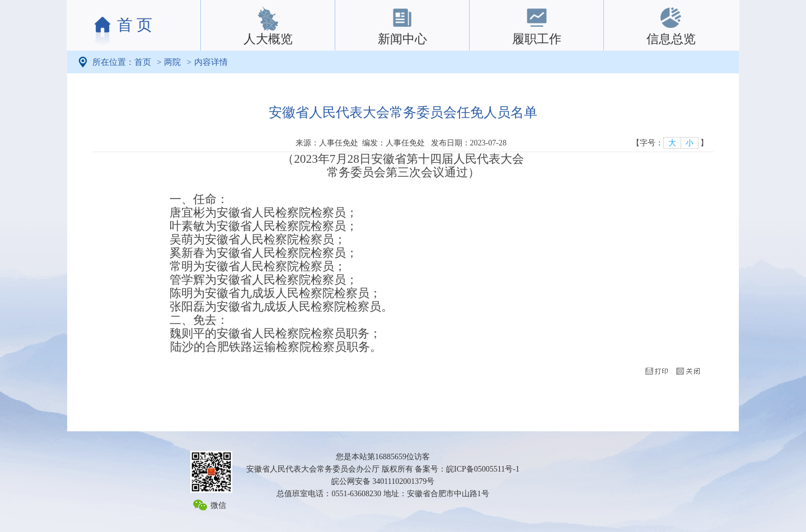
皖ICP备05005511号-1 (483, 469)
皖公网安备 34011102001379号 (383, 481)
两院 (172, 62)
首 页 (135, 25)
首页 (143, 62)
